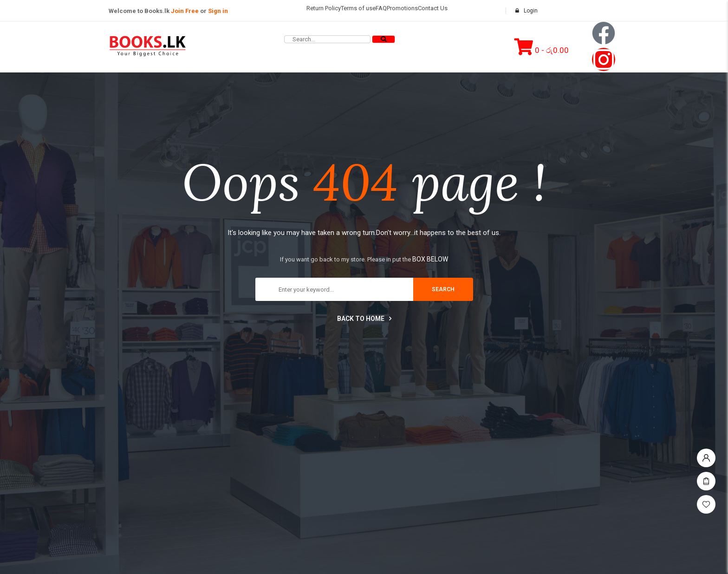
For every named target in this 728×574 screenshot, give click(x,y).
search (443, 289)
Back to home (364, 319)
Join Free (185, 11)
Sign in (218, 11)
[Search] (383, 39)
